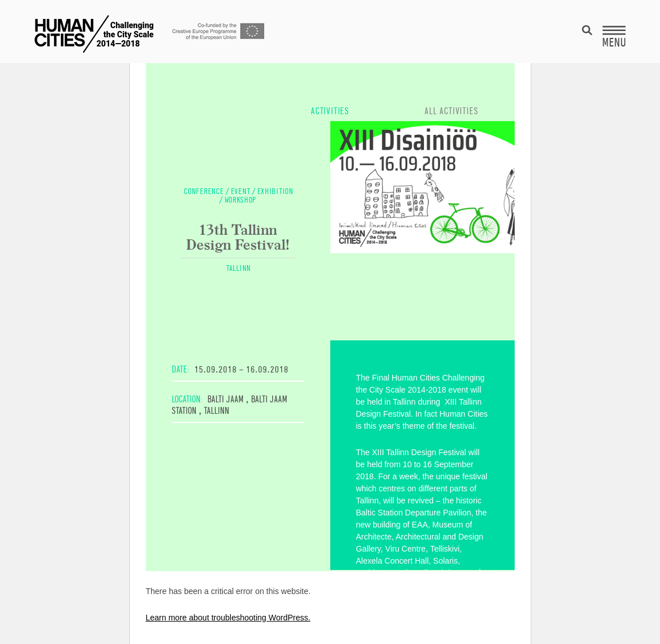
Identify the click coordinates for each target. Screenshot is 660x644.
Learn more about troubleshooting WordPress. (228, 618)
